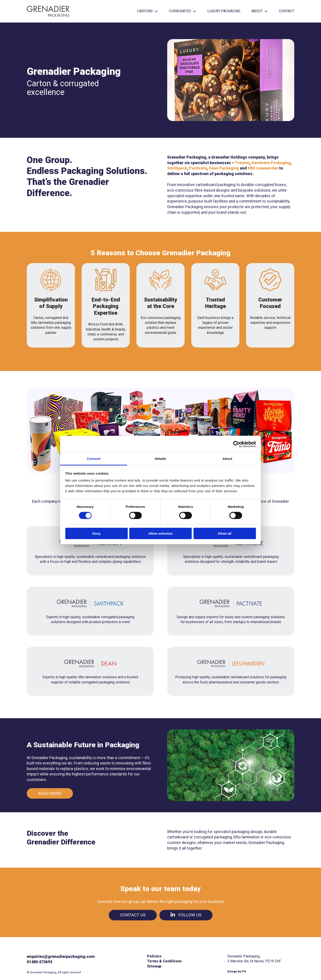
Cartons (147, 11)
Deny (96, 533)
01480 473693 (39, 962)
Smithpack (177, 168)
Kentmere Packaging (271, 163)
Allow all (225, 533)
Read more (50, 793)
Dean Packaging (224, 168)
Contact (287, 11)
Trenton (242, 163)
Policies (154, 956)
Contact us (133, 915)
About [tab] (227, 459)
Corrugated (183, 11)
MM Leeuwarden (263, 168)
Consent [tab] (94, 459)
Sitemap (154, 966)
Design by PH (237, 971)
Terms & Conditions (164, 961)
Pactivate (198, 168)
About (260, 11)
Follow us (186, 915)
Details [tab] (160, 459)
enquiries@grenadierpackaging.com (61, 957)
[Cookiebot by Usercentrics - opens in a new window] (236, 444)
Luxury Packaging (224, 11)
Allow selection (160, 533)
